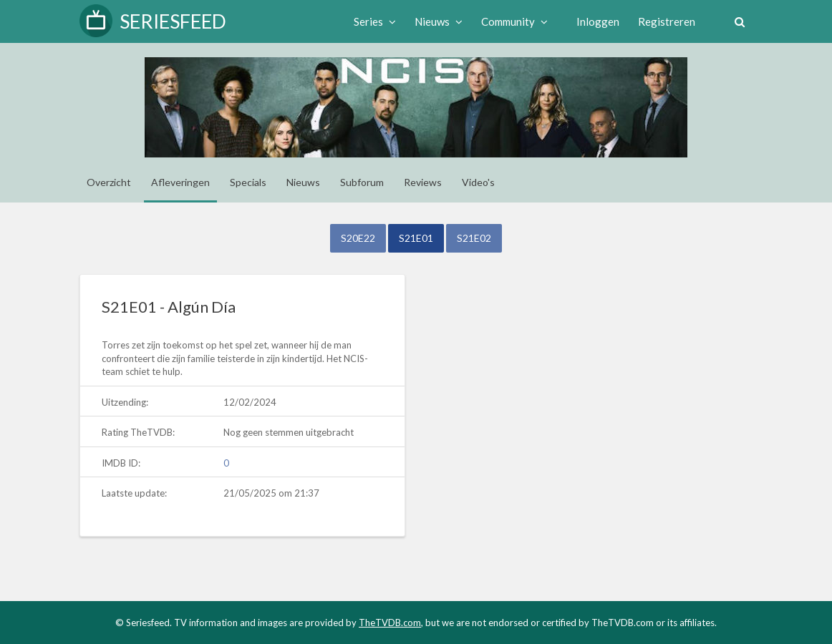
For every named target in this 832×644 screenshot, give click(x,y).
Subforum (362, 182)
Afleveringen (180, 182)
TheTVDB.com (390, 623)
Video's (478, 182)
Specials (248, 182)
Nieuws (439, 21)
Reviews (423, 182)
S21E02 (474, 238)
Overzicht (109, 182)
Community (514, 21)
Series (375, 21)
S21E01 (416, 238)
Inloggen (598, 21)
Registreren (667, 21)
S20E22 (358, 238)
